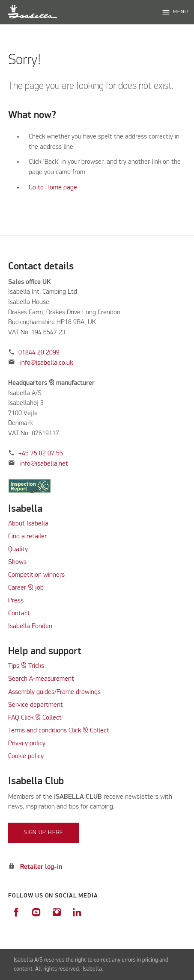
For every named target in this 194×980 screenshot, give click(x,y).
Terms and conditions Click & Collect (59, 731)
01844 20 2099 (39, 353)
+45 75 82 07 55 (41, 454)
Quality (18, 549)
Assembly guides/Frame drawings (54, 692)
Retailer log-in (41, 867)
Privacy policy (27, 744)
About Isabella (28, 524)
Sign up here (44, 832)
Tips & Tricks (26, 666)
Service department (36, 705)
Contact (19, 614)
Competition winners (36, 575)
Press (16, 601)
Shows (17, 562)
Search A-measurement (42, 679)
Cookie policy (26, 756)
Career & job (26, 588)
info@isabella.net (44, 464)
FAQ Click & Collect (35, 718)
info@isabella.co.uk (46, 363)
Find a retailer (27, 537)
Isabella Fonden (30, 626)
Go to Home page (53, 188)
